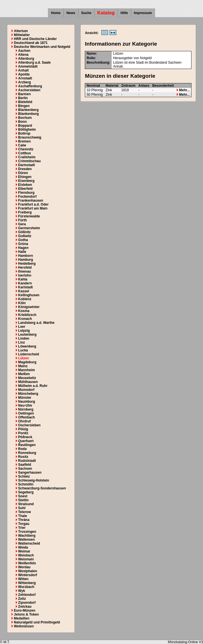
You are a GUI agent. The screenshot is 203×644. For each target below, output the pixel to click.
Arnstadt (25, 78)
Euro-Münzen (25, 610)
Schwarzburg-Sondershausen (42, 488)
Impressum (143, 13)
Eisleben (25, 185)
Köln (22, 303)
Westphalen (27, 571)
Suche (86, 13)
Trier (22, 528)
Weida (23, 547)
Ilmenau (24, 271)
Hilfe (124, 13)
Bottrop (24, 133)
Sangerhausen (30, 473)
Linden (24, 338)
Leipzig (24, 331)
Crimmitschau (29, 161)
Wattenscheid (29, 543)
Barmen (24, 94)
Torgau (24, 524)
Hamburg (26, 260)
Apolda (24, 74)
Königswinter (29, 307)
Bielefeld (25, 102)
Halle (22, 252)
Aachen (24, 51)
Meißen (24, 374)
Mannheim (26, 370)
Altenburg (26, 59)
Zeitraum (128, 86)
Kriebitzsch (27, 315)
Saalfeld (25, 465)
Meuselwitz (27, 378)
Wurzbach (26, 587)
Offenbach (26, 417)
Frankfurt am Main (33, 208)
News (71, 13)
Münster (25, 398)
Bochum (25, 118)
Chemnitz (26, 149)
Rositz (23, 457)
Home (56, 13)
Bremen (24, 141)
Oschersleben (29, 425)
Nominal (93, 86)
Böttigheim (27, 130)
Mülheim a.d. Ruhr (33, 386)
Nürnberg (26, 409)
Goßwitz (25, 236)
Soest (23, 496)
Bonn (22, 122)
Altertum (21, 31)
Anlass (144, 86)
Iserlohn (25, 275)
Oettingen (26, 413)
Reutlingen (27, 445)
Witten (23, 579)
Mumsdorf (26, 390)
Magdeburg (27, 362)
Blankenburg (28, 114)
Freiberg (25, 212)
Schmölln (26, 484)
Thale (22, 516)
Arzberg (24, 82)
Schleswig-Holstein (34, 480)
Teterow (24, 512)
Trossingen (27, 532)
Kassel (24, 291)
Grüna (23, 244)
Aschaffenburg (30, 86)
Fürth (22, 220)
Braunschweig (30, 137)
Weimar (24, 551)
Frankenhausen (31, 200)
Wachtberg (27, 536)
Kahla (23, 279)
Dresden (25, 169)
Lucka (23, 350)
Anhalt (23, 70)
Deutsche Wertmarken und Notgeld (42, 47)
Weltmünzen (24, 626)
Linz (21, 342)
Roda (22, 449)
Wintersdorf (27, 575)
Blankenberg (28, 110)
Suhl (22, 508)
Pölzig (23, 429)
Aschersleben (29, 90)
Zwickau (25, 607)
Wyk (21, 591)
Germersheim (29, 228)
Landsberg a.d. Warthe (36, 323)
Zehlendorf (27, 595)
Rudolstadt (27, 461)
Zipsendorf (27, 603)
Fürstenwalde (29, 216)
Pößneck (25, 437)
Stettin (23, 500)
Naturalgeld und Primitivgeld (37, 622)
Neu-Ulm (25, 405)
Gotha (23, 240)
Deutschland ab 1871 (31, 43)
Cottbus (24, 153)
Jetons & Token (26, 614)
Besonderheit (163, 86)
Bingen (24, 106)
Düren (23, 173)
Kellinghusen (29, 295)
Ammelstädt (28, 66)
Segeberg (26, 492)
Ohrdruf (24, 421)
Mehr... (183, 90)
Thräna (24, 520)
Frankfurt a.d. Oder (33, 204)
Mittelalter (22, 35)
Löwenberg (27, 346)
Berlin (23, 98)
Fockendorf (27, 197)
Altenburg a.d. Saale (34, 63)
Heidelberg (27, 264)
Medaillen (22, 618)
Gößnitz (24, 232)
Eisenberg (26, 181)
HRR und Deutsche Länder (35, 39)
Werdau (24, 567)
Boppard (25, 126)
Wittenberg (27, 583)
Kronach (25, 319)
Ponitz (23, 433)
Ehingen (25, 177)
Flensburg (26, 193)
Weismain (26, 559)
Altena (23, 55)
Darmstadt (26, 165)
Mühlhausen (28, 382)
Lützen (24, 358)
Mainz (23, 366)
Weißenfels (27, 563)
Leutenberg (27, 335)
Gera (22, 224)
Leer (22, 327)
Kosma (24, 311)
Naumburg (27, 402)
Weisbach (26, 555)
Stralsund (26, 504)
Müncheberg (28, 394)
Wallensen (26, 540)
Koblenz (25, 299)
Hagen (23, 248)
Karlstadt (25, 287)
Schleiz (24, 476)
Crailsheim (27, 157)
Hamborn (26, 256)
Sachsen (25, 469)
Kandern (25, 283)
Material (112, 86)
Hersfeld (25, 268)
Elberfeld (25, 189)
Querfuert (26, 441)
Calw (22, 145)
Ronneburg (27, 453)
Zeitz (22, 599)
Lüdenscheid (28, 354)
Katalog (106, 13)
